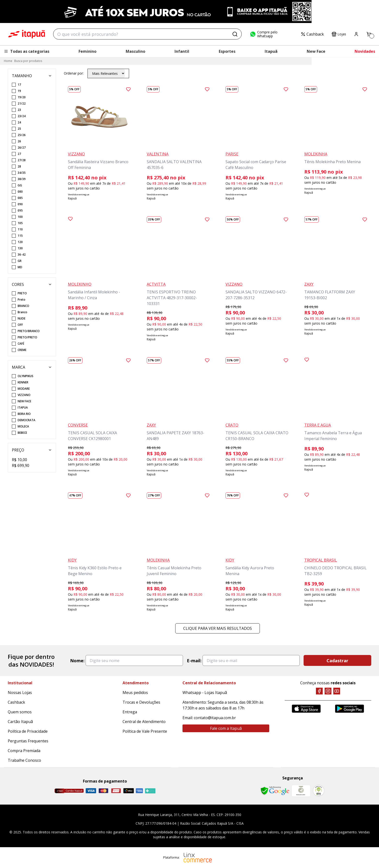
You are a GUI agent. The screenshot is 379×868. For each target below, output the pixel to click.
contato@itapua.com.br (215, 718)
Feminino (87, 51)
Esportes (227, 51)
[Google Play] (350, 709)
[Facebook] (319, 691)
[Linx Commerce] (198, 858)
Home (8, 61)
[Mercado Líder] (301, 791)
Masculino (135, 51)
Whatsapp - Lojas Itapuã (205, 693)
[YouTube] (337, 691)
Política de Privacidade (28, 731)
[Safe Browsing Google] (275, 791)
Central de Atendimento (144, 722)
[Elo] (129, 791)
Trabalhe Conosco (24, 760)
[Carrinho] (369, 34)
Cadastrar (337, 661)
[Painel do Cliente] (356, 34)
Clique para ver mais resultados (218, 628)
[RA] (319, 791)
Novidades (365, 51)
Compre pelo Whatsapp (263, 34)
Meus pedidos (135, 693)
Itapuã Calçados (27, 34)
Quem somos (20, 712)
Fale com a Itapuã (226, 728)
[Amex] (139, 791)
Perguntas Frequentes (28, 741)
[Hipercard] (116, 791)
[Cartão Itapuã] (69, 791)
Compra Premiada (24, 751)
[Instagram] (328, 691)
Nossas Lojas (20, 693)
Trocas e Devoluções (141, 702)
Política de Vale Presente (145, 731)
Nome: (77, 661)
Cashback (312, 34)
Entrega (130, 712)
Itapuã (271, 51)
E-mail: (194, 661)
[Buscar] (235, 34)
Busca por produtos (28, 61)
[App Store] (306, 709)
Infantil (182, 51)
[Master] (103, 791)
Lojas (339, 34)
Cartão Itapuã (20, 722)
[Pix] (150, 791)
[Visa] (91, 791)
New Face (316, 51)
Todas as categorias (27, 51)
